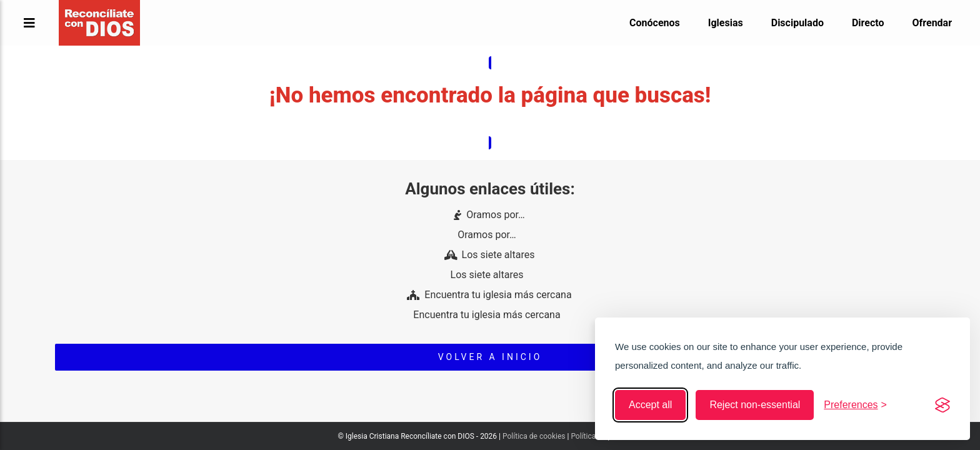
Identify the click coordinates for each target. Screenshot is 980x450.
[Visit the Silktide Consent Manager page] (942, 405)
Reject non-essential (755, 405)
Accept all (650, 405)
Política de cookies (534, 436)
